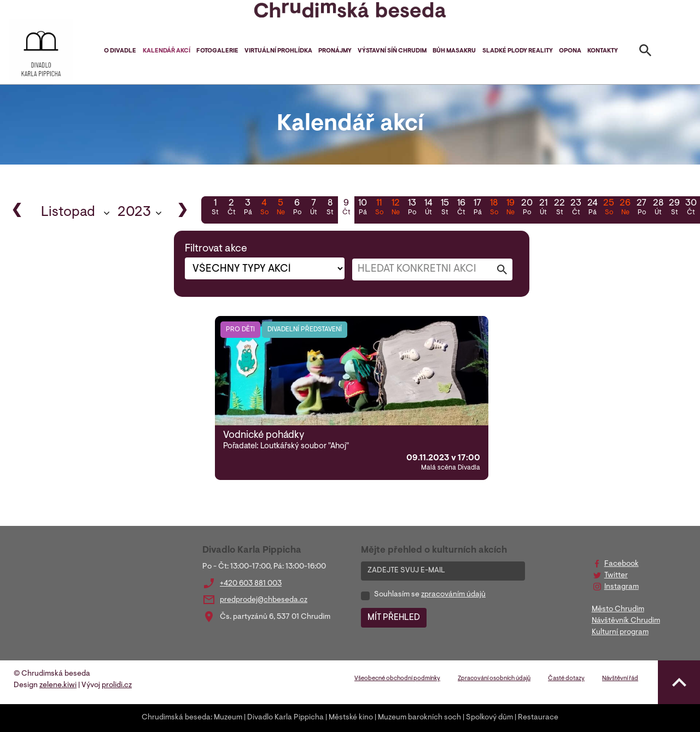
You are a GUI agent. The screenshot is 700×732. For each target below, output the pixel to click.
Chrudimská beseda (176, 718)
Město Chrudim (618, 610)
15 (445, 208)
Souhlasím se (430, 595)
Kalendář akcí (167, 51)
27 (641, 208)
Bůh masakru (454, 51)
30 (691, 208)
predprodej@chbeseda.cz (264, 600)
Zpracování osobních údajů (494, 679)
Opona (570, 51)
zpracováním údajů (453, 595)
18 (494, 208)
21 (543, 208)
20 (527, 208)
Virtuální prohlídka (278, 51)
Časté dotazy (566, 679)
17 (477, 208)
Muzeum (228, 718)
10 (363, 208)
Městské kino (351, 718)
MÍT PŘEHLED (394, 618)
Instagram (622, 587)
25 (609, 208)
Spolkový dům (489, 718)
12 (395, 208)
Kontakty (603, 51)
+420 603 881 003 (251, 584)
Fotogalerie (217, 51)
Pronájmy (335, 51)
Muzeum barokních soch (419, 718)
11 (379, 208)
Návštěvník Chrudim (626, 621)
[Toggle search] (645, 52)
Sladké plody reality (518, 51)
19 (510, 208)
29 (674, 208)
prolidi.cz (117, 686)
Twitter (616, 576)
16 (461, 208)
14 (428, 208)
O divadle (120, 51)
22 (559, 208)
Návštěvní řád (620, 679)
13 (412, 208)
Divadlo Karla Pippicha (285, 718)
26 (625, 208)
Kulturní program (620, 633)
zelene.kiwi (58, 686)
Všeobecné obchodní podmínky (397, 679)
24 (592, 208)
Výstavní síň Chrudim (392, 51)
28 (658, 208)
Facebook (622, 564)
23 (576, 208)
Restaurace (538, 718)
